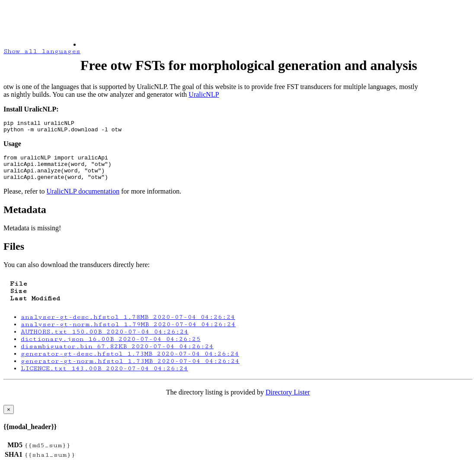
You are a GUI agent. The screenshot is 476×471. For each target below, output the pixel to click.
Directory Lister (288, 400)
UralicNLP (204, 94)
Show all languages (42, 51)
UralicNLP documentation (83, 199)
